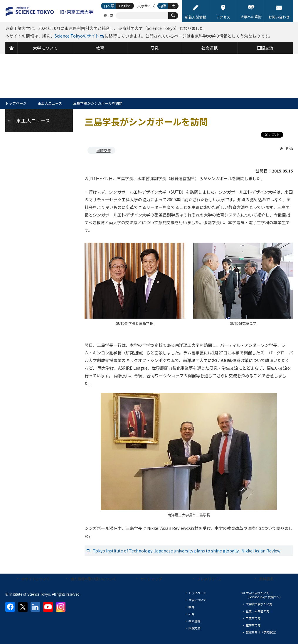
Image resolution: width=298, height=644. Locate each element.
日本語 (109, 6)
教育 (191, 607)
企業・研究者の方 (257, 611)
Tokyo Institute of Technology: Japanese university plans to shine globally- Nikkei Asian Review (187, 551)
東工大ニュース (50, 103)
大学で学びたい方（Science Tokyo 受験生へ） (264, 595)
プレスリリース (209, 579)
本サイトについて (36, 579)
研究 (191, 614)
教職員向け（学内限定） (262, 632)
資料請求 (266, 579)
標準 (163, 6)
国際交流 (104, 150)
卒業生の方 (253, 618)
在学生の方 (253, 625)
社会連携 (194, 621)
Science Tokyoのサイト (77, 36)
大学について (197, 600)
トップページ (16, 103)
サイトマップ (151, 579)
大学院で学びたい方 (259, 604)
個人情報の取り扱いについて (93, 579)
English (125, 6)
